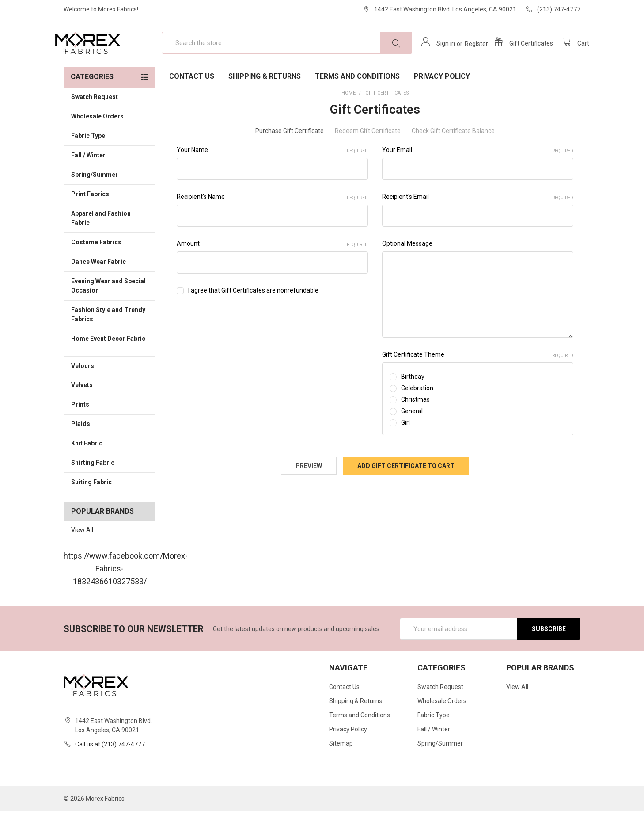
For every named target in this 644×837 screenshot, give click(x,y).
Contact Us (192, 102)
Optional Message (407, 269)
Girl (405, 448)
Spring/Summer (95, 200)
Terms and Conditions (357, 102)
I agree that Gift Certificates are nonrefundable (253, 316)
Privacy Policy (442, 102)
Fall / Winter (110, 180)
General (412, 437)
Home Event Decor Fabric (110, 369)
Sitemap (341, 769)
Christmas (415, 425)
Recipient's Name (272, 223)
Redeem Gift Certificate (368, 156)
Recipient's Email (478, 223)
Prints (110, 430)
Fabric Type (110, 161)
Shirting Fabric (110, 488)
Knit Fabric (110, 468)
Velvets (110, 410)
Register (468, 57)
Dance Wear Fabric (110, 287)
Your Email (478, 176)
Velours (110, 391)
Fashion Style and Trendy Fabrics (110, 340)
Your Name (272, 176)
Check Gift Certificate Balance (453, 156)
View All (82, 555)
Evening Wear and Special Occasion (110, 311)
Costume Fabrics (110, 267)
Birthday (413, 402)
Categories (92, 102)
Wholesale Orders (97, 142)
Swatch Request (95, 122)
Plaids (81, 449)
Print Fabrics (90, 220)
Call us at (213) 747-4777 (110, 770)
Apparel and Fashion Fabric (110, 244)
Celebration (417, 414)
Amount (272, 270)
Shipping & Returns (265, 102)
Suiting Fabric (110, 507)
